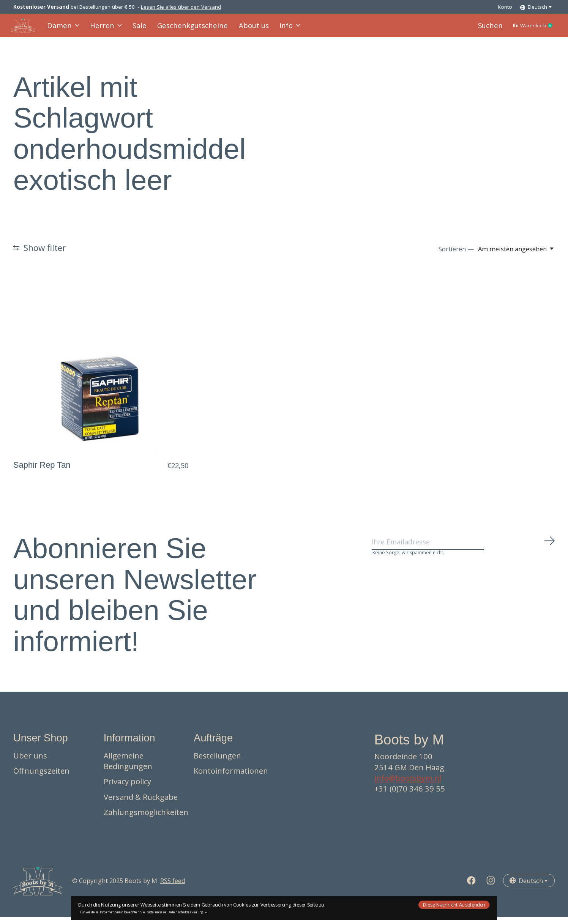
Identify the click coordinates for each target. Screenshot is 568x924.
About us (242, 29)
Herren (106, 29)
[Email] (464, 552)
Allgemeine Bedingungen (128, 768)
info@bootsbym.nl (408, 785)
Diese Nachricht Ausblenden (454, 904)
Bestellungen (217, 762)
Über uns (30, 762)
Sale (138, 29)
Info (277, 29)
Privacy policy (127, 788)
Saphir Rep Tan (42, 472)
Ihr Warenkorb (527, 29)
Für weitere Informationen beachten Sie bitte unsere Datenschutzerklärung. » (143, 912)
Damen (66, 29)
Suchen (476, 29)
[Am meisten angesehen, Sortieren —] (516, 256)
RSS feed (173, 888)
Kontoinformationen (231, 778)
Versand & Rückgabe (141, 804)
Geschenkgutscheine (186, 29)
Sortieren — (456, 256)
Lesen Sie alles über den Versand (181, 7)
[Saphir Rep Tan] (101, 373)
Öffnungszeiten (41, 778)
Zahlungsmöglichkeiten (146, 819)
